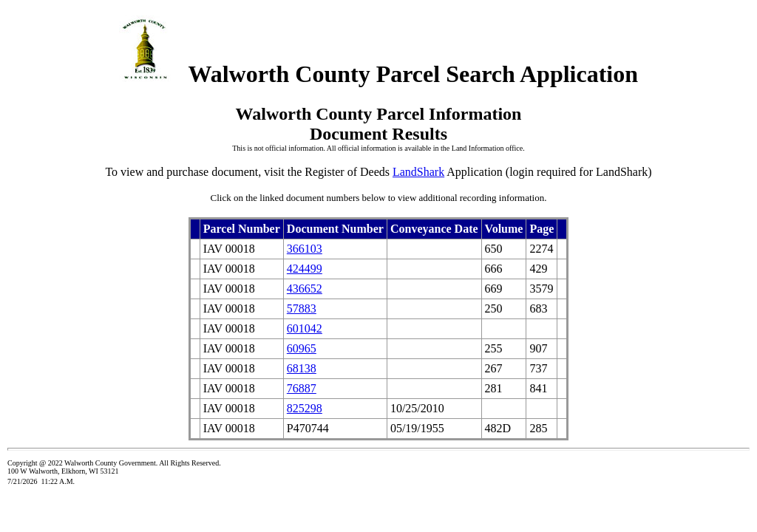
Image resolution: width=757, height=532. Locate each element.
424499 (305, 269)
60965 (302, 348)
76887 (302, 388)
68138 (302, 368)
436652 (305, 289)
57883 (302, 308)
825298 (305, 408)
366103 (305, 249)
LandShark (418, 172)
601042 (305, 328)
